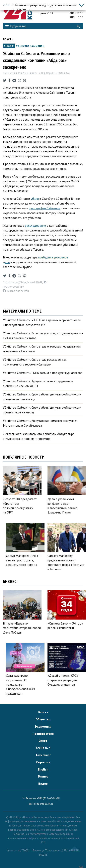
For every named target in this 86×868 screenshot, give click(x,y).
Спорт (43, 741)
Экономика (43, 726)
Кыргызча (43, 762)
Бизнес (43, 776)
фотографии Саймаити (44, 208)
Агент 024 (43, 748)
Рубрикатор (16, 26)
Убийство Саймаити (30, 46)
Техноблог (43, 755)
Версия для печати (16, 291)
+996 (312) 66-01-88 (48, 798)
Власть (8, 39)
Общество (43, 719)
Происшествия (43, 734)
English (43, 769)
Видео (43, 784)
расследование (35, 225)
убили (35, 199)
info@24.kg (47, 804)
